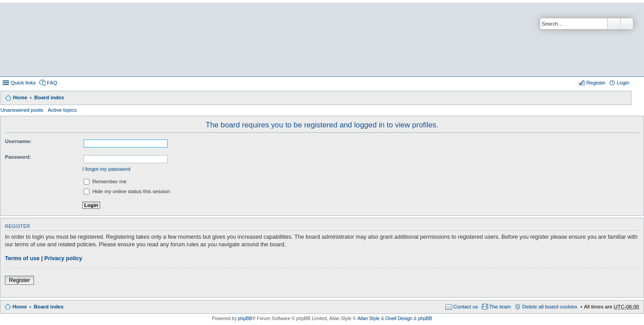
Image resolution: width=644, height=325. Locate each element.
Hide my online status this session (127, 191)
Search (614, 24)
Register (19, 280)
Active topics (62, 110)
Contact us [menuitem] (466, 307)
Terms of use (22, 258)
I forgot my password (106, 169)
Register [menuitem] (596, 83)
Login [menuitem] (623, 83)
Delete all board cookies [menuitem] (549, 307)
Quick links (23, 83)
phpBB (245, 318)
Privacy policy (63, 258)
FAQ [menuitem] (52, 83)
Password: (18, 157)
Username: (18, 141)
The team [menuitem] (500, 307)
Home (20, 97)
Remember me (105, 181)
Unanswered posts (22, 110)
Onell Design (399, 318)
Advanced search (627, 24)
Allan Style (369, 318)
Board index (49, 97)
